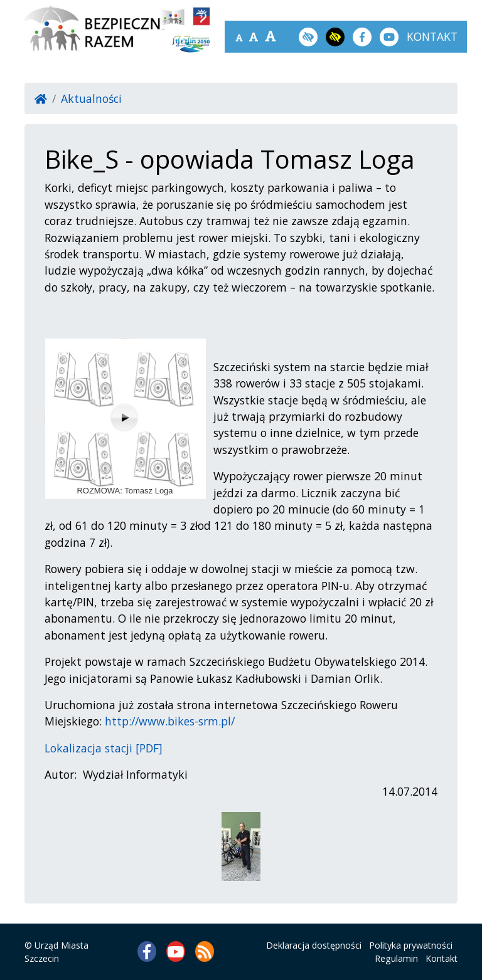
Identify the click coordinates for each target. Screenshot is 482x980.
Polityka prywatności (411, 945)
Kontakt (442, 958)
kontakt (432, 36)
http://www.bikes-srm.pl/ (170, 721)
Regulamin (396, 958)
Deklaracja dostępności (314, 945)
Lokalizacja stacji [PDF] (104, 748)
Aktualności (91, 98)
